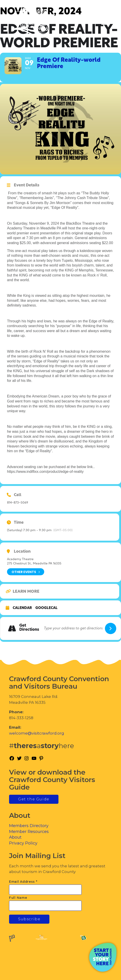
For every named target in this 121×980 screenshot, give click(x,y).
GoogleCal (46, 608)
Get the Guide (34, 799)
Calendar (22, 608)
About (15, 837)
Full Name (18, 898)
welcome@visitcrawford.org (37, 733)
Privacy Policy (23, 843)
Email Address (23, 882)
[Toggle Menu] (105, 23)
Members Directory (29, 826)
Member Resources (29, 832)
